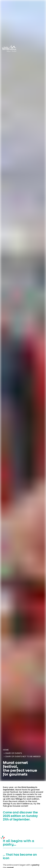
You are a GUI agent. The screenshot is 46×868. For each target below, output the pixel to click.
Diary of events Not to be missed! (23, 757)
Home (6, 750)
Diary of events (14, 753)
